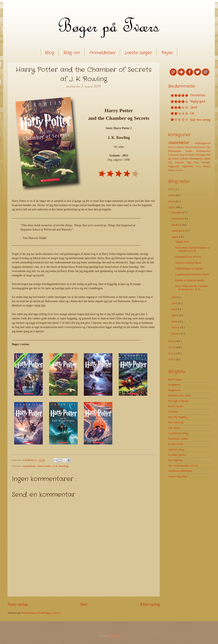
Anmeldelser (103, 53)
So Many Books (177, 455)
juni (174, 303)
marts (175, 321)
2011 (171, 353)
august (175, 237)
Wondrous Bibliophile (180, 471)
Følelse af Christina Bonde (190, 280)
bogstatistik (189, 166)
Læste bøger (139, 53)
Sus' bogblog (175, 460)
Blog (50, 53)
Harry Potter (45, 466)
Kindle (191, 151)
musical (207, 166)
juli (174, 297)
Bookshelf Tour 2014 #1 (188, 257)
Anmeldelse (29, 466)
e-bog (199, 166)
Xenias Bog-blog (178, 476)
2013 (171, 341)
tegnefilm (179, 170)
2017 (171, 189)
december (177, 212)
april (174, 315)
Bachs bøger (175, 379)
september (177, 231)
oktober (176, 225)
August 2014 (182, 242)
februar (176, 327)
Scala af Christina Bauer (188, 263)
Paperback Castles (178, 439)
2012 (171, 347)
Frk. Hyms (174, 428)
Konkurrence (204, 151)
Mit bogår (201, 155)
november (177, 219)
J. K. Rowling (61, 466)
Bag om (72, 53)
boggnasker (175, 166)
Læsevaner (174, 155)
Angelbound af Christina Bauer (192, 274)
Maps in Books (188, 155)
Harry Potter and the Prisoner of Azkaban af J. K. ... (192, 249)
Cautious (173, 412)
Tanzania (181, 163)
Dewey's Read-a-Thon (180, 147)
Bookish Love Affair (179, 395)
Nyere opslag (18, 604)
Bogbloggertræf (203, 143)
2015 (171, 201)
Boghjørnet (174, 385)
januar (175, 334)
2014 (171, 207)
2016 (171, 195)
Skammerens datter (200, 159)
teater (172, 170)
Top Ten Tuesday (199, 162)
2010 (171, 359)
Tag (172, 163)
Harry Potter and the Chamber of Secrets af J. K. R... (191, 288)
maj (174, 309)
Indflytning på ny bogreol (189, 268)
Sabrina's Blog (176, 450)
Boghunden (175, 390)
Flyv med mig (176, 422)
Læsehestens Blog (178, 433)
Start (84, 604)
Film (208, 147)
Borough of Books (178, 401)
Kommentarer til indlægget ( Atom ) (41, 613)
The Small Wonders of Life (183, 466)
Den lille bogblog (178, 417)
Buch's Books (176, 406)
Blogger (115, 636)
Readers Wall (175, 444)
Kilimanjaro (177, 151)
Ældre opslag (150, 604)
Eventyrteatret (199, 147)
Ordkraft (184, 159)
